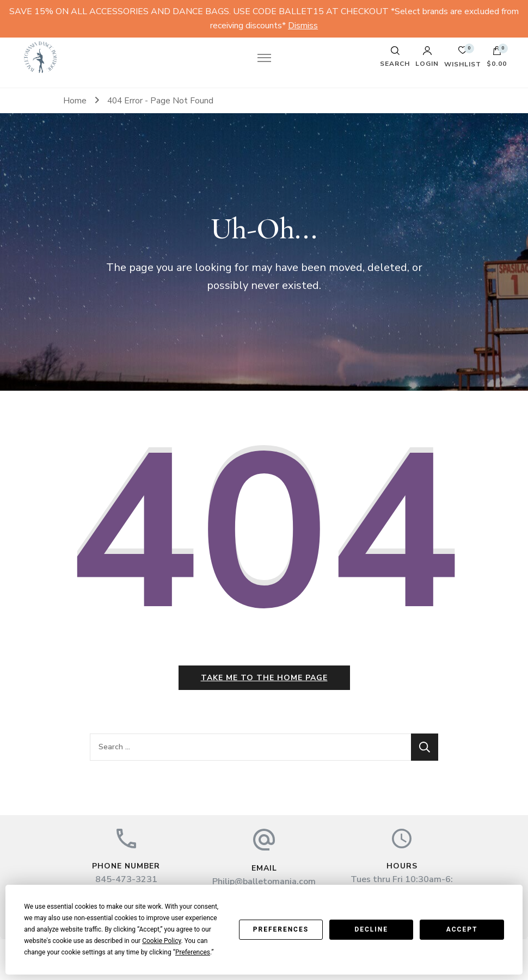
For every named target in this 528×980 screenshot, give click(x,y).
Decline (371, 929)
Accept (462, 929)
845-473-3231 (126, 879)
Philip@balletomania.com (264, 882)
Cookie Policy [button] (161, 941)
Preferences (281, 929)
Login (427, 57)
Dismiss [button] (303, 26)
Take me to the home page (264, 678)
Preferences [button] (193, 952)
